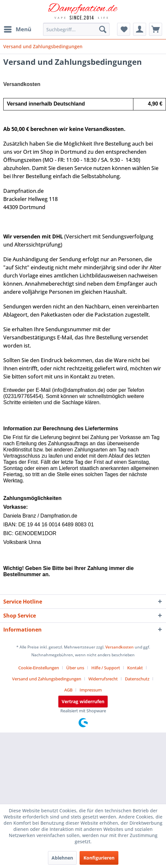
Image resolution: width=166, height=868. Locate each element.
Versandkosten (120, 647)
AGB (68, 690)
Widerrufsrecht (103, 679)
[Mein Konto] (140, 29)
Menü (18, 28)
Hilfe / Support (106, 668)
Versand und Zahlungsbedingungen (47, 679)
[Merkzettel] (124, 29)
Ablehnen (62, 858)
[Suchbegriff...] (76, 29)
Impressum (91, 690)
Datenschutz (137, 679)
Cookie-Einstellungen (39, 668)
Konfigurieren (99, 858)
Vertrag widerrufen (83, 701)
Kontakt (135, 668)
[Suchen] (103, 29)
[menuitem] (17, 29)
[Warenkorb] (156, 29)
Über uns (75, 668)
